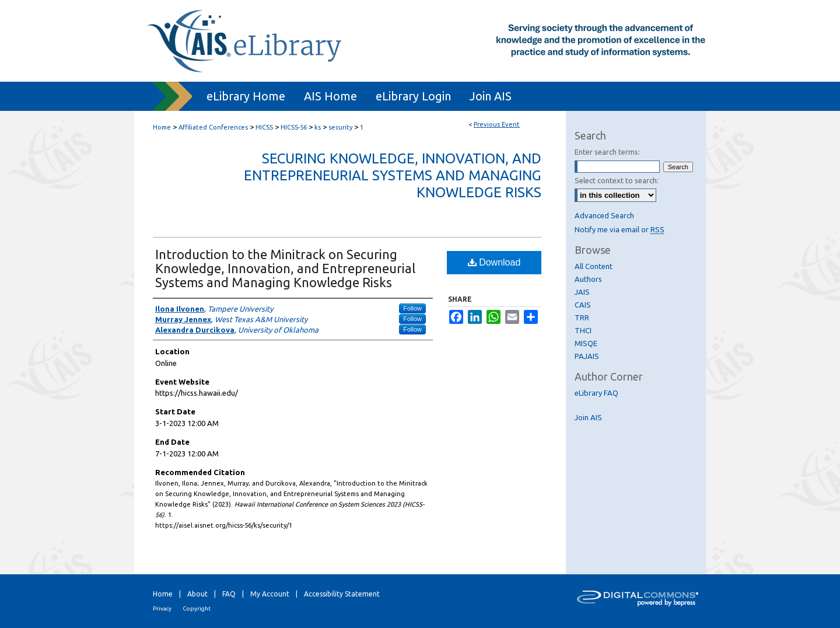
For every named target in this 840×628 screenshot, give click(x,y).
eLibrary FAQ (596, 393)
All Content (594, 266)
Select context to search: (617, 180)
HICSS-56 (295, 127)
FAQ (229, 594)
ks (318, 127)
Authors (588, 279)
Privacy (162, 608)
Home (162, 127)
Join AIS (588, 417)
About (197, 594)
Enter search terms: (607, 152)
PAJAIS (587, 356)
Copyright (197, 608)
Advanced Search (604, 215)
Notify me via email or (619, 229)
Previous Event (497, 124)
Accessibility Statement (342, 594)
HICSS (265, 127)
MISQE (586, 343)
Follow (412, 308)
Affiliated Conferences (214, 127)
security (341, 127)
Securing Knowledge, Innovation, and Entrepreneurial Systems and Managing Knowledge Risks (393, 175)
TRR (582, 318)
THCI (583, 330)
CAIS (583, 305)
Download (494, 262)
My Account (270, 594)
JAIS (582, 292)
